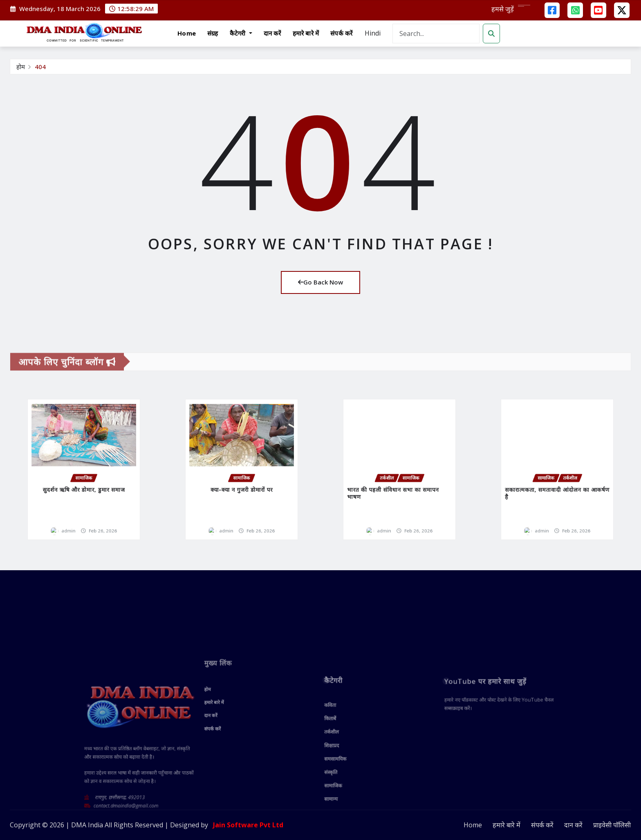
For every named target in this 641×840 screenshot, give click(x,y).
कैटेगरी (241, 33)
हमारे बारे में (306, 33)
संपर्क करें (341, 33)
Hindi (373, 33)
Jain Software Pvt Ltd (247, 825)
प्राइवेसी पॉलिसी (612, 825)
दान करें (272, 33)
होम (21, 67)
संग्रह (213, 33)
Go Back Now (320, 282)
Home (187, 33)
